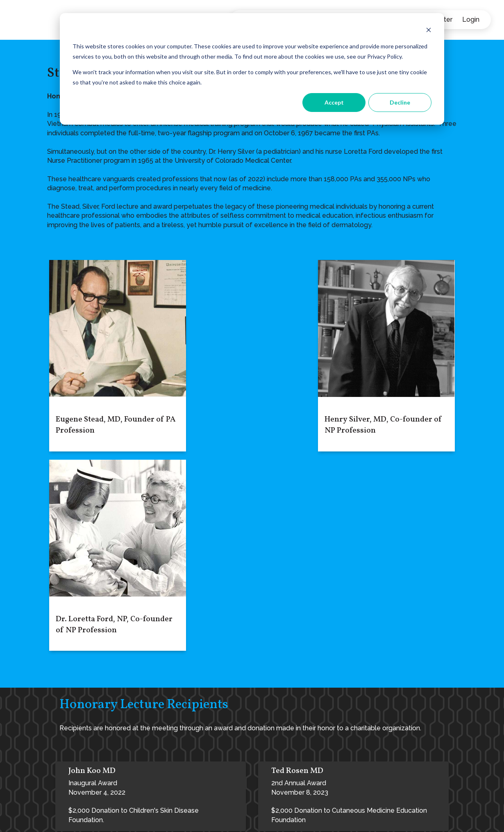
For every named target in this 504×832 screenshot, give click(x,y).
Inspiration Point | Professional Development (324, 789)
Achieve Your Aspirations (303, 770)
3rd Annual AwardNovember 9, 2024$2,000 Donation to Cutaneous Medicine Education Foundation (146, 674)
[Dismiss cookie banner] (429, 31)
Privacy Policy (134, 818)
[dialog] (252, 69)
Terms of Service (185, 818)
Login (471, 19)
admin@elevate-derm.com (88, 778)
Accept (334, 102)
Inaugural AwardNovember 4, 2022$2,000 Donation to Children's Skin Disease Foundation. (134, 592)
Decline (400, 102)
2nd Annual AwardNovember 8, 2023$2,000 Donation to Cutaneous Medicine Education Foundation (349, 592)
